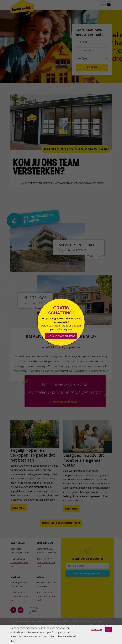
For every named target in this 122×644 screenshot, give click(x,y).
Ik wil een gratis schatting (61, 336)
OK (108, 629)
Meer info (96, 629)
